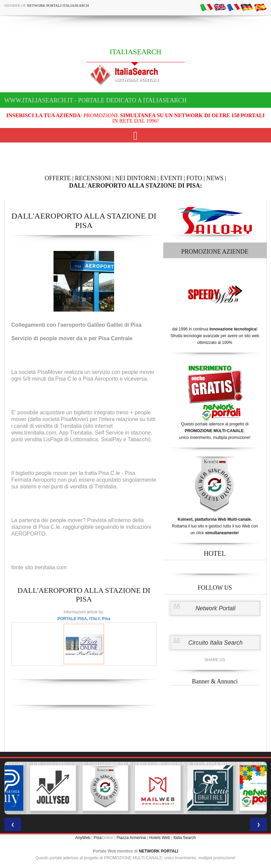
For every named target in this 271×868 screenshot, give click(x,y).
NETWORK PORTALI (159, 851)
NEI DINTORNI (135, 178)
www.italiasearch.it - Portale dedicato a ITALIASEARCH (96, 100)
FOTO (194, 178)
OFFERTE (58, 178)
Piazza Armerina (131, 838)
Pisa (97, 838)
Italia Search (185, 838)
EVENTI (171, 178)
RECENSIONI (93, 178)
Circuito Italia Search (215, 643)
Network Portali (216, 608)
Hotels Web (160, 838)
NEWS (215, 178)
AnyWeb (83, 838)
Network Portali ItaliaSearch (58, 5)
